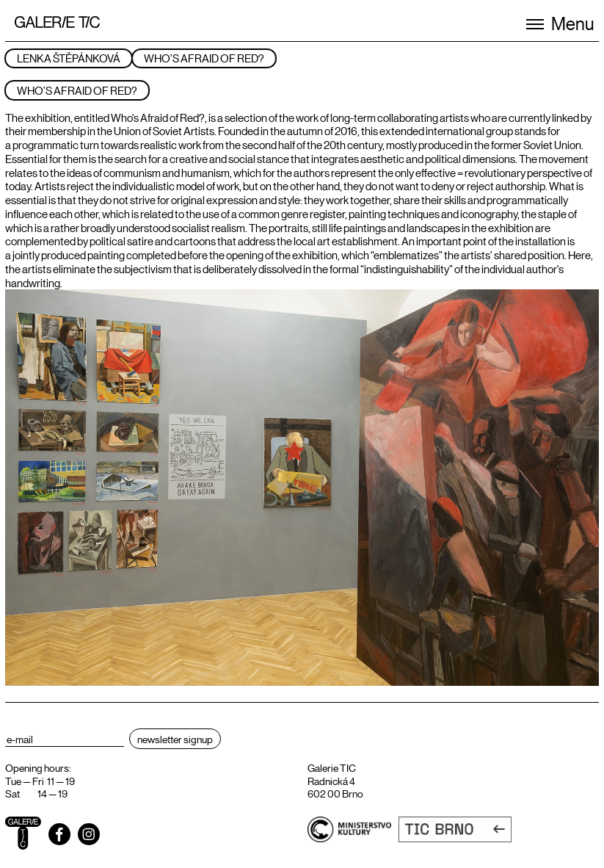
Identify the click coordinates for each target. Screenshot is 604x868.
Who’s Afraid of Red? (204, 58)
